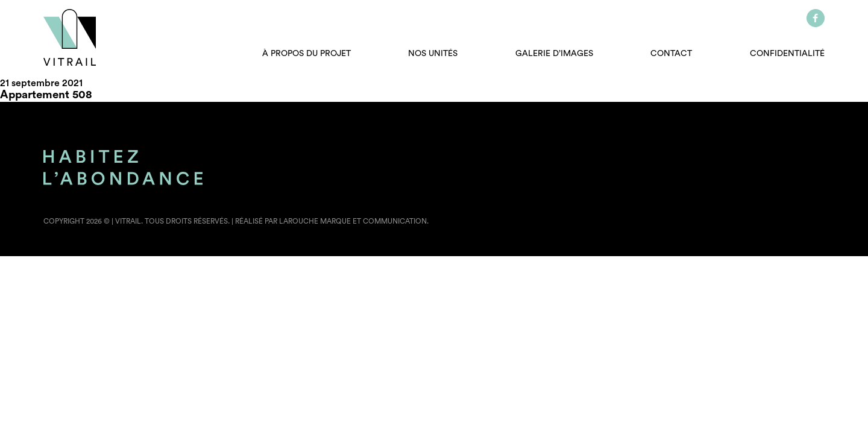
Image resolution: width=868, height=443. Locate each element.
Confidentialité (787, 54)
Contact (671, 54)
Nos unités (433, 54)
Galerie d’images (554, 54)
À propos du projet (307, 54)
